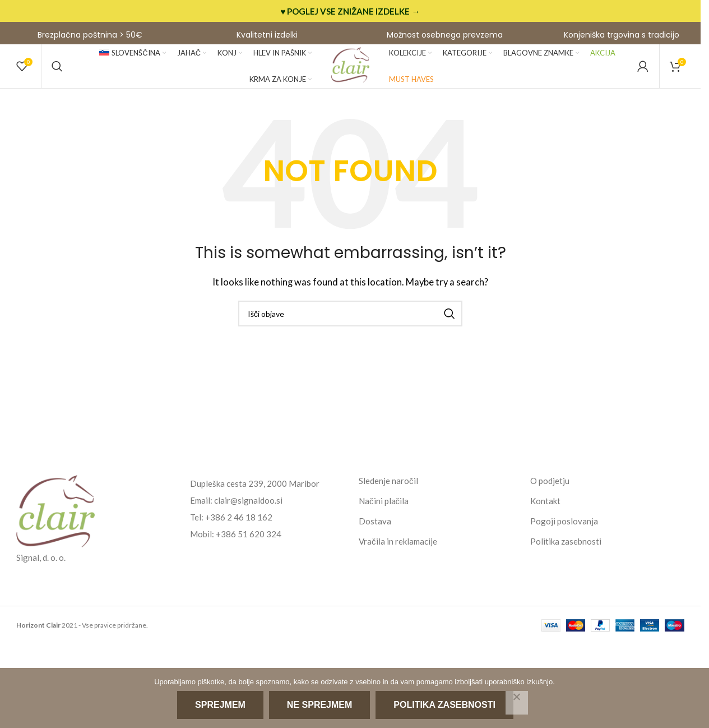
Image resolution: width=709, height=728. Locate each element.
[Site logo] (350, 69)
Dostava (375, 528)
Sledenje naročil (388, 488)
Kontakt (545, 508)
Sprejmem (221, 706)
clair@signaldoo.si (248, 508)
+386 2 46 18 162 (239, 524)
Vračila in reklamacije (398, 549)
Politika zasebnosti (566, 549)
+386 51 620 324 (249, 541)
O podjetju (550, 488)
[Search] (57, 70)
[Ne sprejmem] (517, 703)
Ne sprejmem (320, 706)
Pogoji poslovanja (564, 528)
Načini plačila (384, 508)
